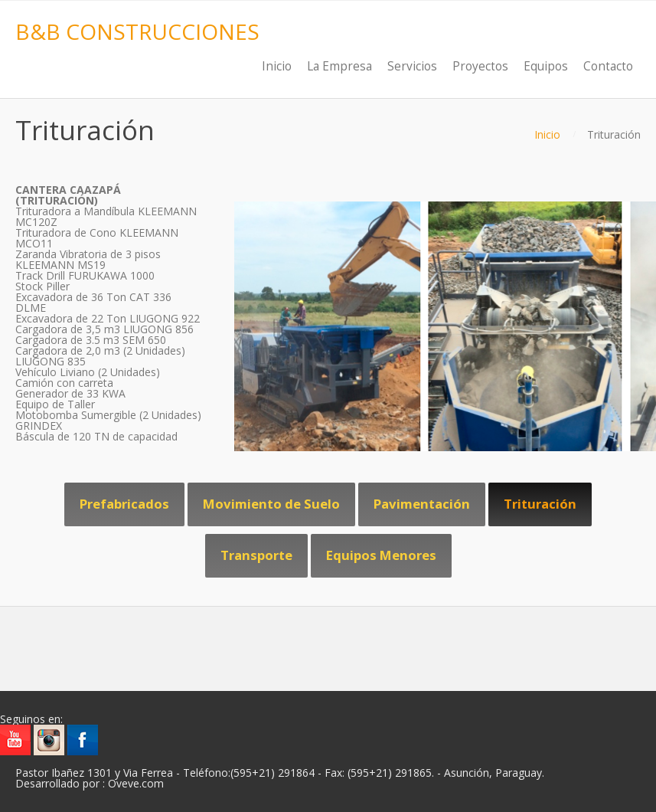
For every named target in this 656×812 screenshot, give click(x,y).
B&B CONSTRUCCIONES (137, 31)
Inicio (547, 134)
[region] (328, 326)
